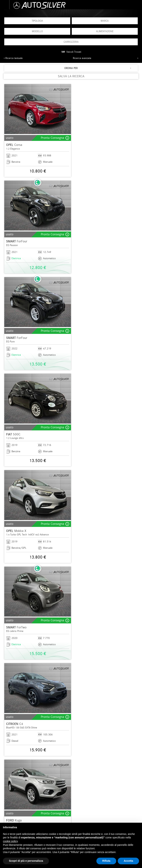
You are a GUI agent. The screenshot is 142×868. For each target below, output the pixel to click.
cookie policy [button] (10, 841)
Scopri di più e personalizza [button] (26, 861)
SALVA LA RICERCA (71, 76)
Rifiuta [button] (106, 861)
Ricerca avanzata (82, 58)
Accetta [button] (128, 861)
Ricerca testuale (14, 58)
